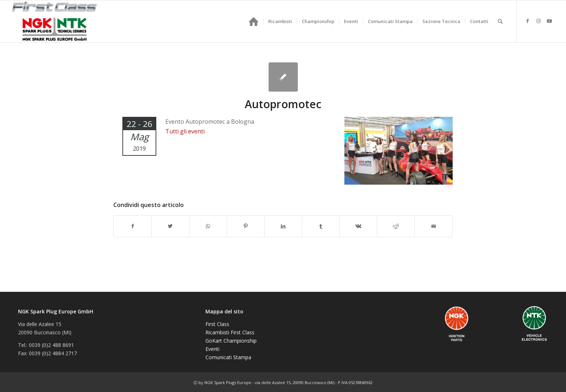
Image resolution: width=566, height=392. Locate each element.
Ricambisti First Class (230, 332)
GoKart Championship (231, 341)
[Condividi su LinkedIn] (283, 226)
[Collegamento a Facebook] (528, 21)
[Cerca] (500, 21)
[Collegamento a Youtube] (549, 21)
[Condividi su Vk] (358, 226)
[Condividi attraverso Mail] (433, 226)
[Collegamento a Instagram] (539, 21)
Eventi (212, 349)
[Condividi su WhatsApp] (208, 226)
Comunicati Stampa (228, 357)
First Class (217, 324)
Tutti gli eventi (185, 131)
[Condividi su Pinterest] (246, 226)
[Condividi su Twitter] (170, 226)
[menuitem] (254, 21)
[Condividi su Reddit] (396, 226)
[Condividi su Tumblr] (321, 226)
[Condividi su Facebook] (132, 226)
